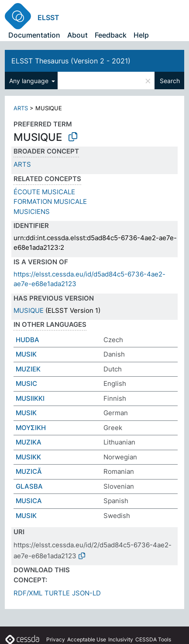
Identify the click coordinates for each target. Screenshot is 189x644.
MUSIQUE (29, 310)
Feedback (111, 35)
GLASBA (29, 486)
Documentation (34, 35)
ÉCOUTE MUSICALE (44, 192)
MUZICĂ (29, 471)
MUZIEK (28, 369)
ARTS (21, 108)
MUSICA (29, 501)
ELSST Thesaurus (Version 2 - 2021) (71, 61)
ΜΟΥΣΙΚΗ (31, 428)
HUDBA (27, 340)
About (77, 35)
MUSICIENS (32, 212)
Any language (30, 81)
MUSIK (26, 354)
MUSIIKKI (30, 398)
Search (170, 81)
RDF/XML (28, 593)
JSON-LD (86, 593)
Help (141, 35)
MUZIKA (29, 442)
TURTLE (57, 593)
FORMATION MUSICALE (50, 201)
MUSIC (26, 383)
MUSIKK (28, 457)
